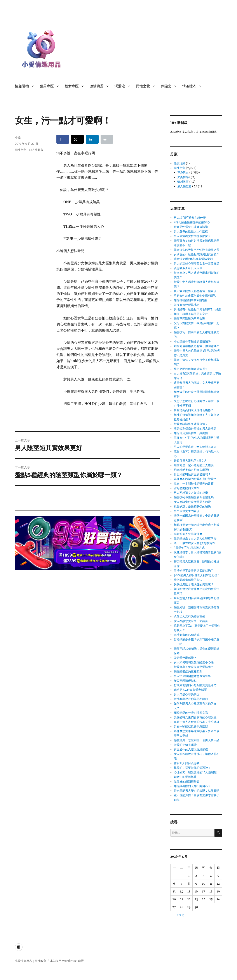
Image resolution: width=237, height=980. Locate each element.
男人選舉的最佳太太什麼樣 (191, 231)
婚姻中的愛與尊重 (185, 777)
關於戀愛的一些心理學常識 (191, 713)
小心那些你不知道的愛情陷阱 (192, 341)
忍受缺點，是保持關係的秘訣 (192, 506)
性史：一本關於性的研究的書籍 (194, 484)
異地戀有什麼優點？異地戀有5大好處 (197, 309)
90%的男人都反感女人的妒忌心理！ (197, 575)
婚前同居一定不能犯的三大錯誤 (194, 465)
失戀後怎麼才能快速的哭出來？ (194, 584)
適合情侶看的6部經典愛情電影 (193, 259)
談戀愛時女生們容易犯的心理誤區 (195, 717)
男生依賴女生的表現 (187, 511)
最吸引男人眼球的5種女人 (190, 461)
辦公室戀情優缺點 (185, 681)
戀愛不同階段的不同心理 (189, 319)
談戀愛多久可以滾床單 (188, 268)
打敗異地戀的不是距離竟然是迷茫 (195, 685)
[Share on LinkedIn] (92, 139)
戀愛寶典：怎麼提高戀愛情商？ (194, 667)
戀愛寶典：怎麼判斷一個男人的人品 (197, 740)
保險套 (166, 86)
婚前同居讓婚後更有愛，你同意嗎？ (197, 346)
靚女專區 (72, 86)
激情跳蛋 (97, 86)
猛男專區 (47, 86)
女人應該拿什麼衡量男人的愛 (192, 502)
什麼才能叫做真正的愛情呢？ (192, 474)
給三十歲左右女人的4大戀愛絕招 (195, 543)
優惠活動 (179, 163)
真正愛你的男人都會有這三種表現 (195, 291)
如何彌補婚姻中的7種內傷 (190, 300)
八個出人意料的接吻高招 (189, 616)
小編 (18, 138)
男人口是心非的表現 (187, 694)
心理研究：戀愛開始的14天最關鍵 (195, 772)
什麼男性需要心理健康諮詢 (191, 227)
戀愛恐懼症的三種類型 (188, 671)
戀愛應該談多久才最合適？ (191, 424)
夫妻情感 (183, 177)
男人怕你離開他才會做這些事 (192, 676)
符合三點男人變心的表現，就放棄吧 (197, 791)
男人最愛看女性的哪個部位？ (192, 236)
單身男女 (183, 173)
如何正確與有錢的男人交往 (191, 314)
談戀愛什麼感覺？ (185, 658)
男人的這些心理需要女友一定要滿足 (197, 264)
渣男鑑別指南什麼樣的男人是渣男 (195, 429)
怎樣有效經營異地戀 (187, 305)
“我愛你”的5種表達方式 (189, 548)
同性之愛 (143, 86)
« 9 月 (181, 915)
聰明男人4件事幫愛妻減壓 (190, 690)
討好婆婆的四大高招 (187, 488)
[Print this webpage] (107, 139)
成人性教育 (36, 150)
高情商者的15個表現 (187, 635)
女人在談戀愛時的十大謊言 (191, 621)
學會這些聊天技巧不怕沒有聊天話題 (197, 250)
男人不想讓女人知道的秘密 (191, 493)
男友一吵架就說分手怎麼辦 (191, 726)
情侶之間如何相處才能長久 (191, 369)
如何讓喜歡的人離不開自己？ (192, 786)
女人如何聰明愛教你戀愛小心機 (194, 662)
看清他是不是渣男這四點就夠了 (194, 571)
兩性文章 (21, 150)
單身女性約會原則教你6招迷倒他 (195, 296)
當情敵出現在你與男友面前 (191, 699)
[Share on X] (77, 139)
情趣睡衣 (189, 86)
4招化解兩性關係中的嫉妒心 (192, 222)
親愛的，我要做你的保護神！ (192, 768)
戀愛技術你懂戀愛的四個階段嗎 (194, 497)
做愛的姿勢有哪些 (185, 745)
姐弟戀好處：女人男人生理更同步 (195, 539)
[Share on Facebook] (63, 139)
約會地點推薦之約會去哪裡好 (192, 470)
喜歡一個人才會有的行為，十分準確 (197, 722)
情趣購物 (22, 86)
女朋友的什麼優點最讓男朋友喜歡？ (197, 254)
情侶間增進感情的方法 (188, 580)
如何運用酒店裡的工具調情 (191, 433)
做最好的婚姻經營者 (187, 781)
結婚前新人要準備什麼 (188, 534)
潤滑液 (120, 86)
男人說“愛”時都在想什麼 (190, 218)
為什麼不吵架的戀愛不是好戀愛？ (195, 479)
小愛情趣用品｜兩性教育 (30, 961)
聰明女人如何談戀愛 (187, 763)
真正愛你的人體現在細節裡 (191, 749)
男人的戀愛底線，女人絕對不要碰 (195, 447)
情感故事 (183, 182)
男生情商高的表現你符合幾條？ (194, 410)
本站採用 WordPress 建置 (67, 961)
